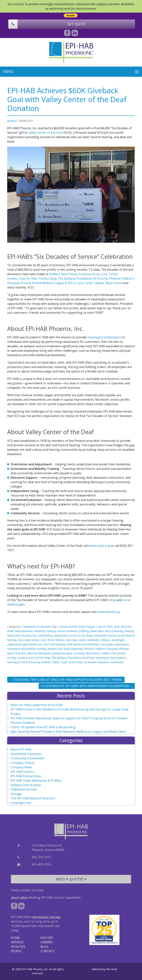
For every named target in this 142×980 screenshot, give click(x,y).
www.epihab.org (109, 612)
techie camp (43, 658)
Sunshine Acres (89, 274)
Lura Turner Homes (53, 640)
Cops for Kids (28, 278)
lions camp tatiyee (29, 640)
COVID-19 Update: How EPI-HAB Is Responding (43, 727)
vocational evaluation (96, 662)
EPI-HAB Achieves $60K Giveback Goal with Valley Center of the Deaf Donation (67, 99)
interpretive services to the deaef (73, 635)
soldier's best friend (113, 653)
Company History (23, 763)
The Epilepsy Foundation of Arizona (83, 278)
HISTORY (47, 938)
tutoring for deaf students (111, 658)
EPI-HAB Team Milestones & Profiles (36, 781)
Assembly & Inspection (26, 754)
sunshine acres (26, 658)
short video (19, 897)
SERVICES (17, 942)
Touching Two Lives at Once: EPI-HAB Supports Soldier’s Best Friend (66, 680)
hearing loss (30, 635)
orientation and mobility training (27, 649)
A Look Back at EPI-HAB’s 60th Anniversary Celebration (87, 686)
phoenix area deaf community (65, 649)
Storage (16, 794)
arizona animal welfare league (77, 627)
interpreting (45, 635)
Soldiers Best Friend (63, 274)
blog (113, 600)
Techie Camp (47, 278)
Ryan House (114, 283)
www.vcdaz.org (100, 546)
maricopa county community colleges (88, 640)
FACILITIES (18, 947)
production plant (62, 653)
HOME (15, 938)
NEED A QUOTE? (71, 879)
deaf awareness (24, 631)
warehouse (117, 662)
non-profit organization (115, 644)
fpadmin (12, 121)
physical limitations (39, 653)
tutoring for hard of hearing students (29, 662)
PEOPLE (16, 951)
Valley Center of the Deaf (45, 133)
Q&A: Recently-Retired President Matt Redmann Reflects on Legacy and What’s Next (68, 732)
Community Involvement (36, 627)
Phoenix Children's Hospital (101, 649)
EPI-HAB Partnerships (26, 776)
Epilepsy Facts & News (26, 785)
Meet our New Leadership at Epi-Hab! (37, 705)
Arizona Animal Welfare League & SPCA (48, 283)
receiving (79, 653)
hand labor (97, 631)
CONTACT (48, 951)
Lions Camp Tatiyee (90, 283)
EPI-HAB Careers (22, 772)
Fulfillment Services (24, 789)
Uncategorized (21, 803)
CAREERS (47, 942)
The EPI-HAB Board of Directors (33, 798)
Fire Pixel (112, 969)
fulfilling (84, 631)
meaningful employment (104, 337)
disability (40, 631)
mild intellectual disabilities (83, 644)
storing (11, 658)
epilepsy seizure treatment (62, 631)
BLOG (44, 947)
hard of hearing (114, 631)
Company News (21, 767)
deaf (117, 627)
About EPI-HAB (21, 749)
